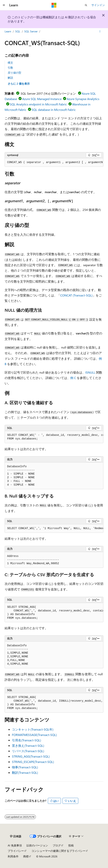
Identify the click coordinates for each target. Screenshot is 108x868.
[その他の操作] (100, 31)
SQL (18, 31)
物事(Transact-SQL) (25, 767)
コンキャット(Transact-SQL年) (33, 729)
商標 (26, 856)
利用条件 (13, 856)
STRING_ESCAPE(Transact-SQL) (33, 762)
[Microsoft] (54, 5)
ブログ (57, 845)
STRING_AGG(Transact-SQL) (31, 756)
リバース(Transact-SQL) (28, 751)
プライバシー (16, 851)
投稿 (71, 845)
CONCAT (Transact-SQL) (76, 295)
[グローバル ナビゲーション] (4, 5)
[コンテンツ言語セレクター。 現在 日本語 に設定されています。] (16, 836)
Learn (8, 31)
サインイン (98, 5)
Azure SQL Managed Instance (42, 99)
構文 (10, 63)
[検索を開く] (86, 5)
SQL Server (31, 31)
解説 (10, 78)
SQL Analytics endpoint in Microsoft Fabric (38, 104)
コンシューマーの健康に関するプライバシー (58, 851)
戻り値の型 (14, 73)
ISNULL (90, 372)
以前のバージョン (37, 845)
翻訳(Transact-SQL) (25, 772)
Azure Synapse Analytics (83, 99)
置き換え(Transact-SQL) (28, 746)
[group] (54, 162)
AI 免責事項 (15, 845)
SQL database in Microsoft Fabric (54, 110)
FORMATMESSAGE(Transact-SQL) (34, 735)
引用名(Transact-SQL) (27, 740)
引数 (10, 68)
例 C (73, 378)
